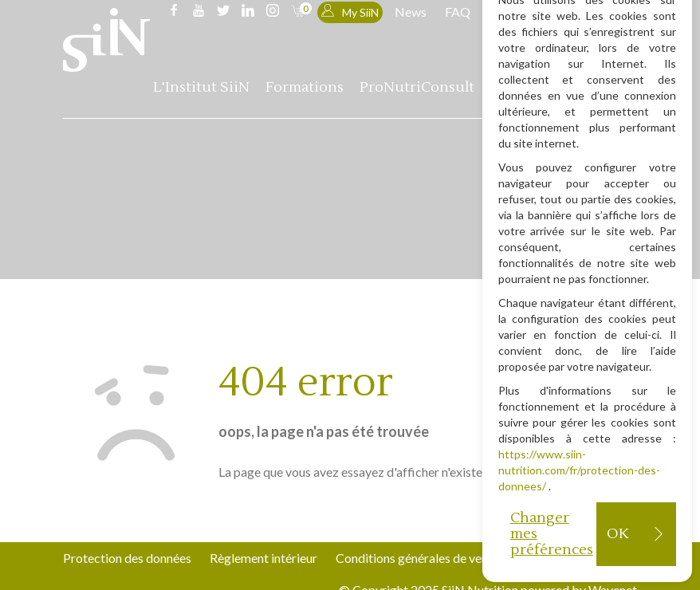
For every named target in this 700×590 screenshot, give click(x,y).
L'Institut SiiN (201, 87)
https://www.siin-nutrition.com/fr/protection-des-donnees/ (579, 470)
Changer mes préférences (552, 534)
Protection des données (127, 558)
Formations (305, 87)
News (411, 12)
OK (617, 534)
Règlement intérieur (263, 558)
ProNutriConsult (417, 87)
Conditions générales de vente (417, 558)
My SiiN (350, 12)
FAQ (458, 12)
